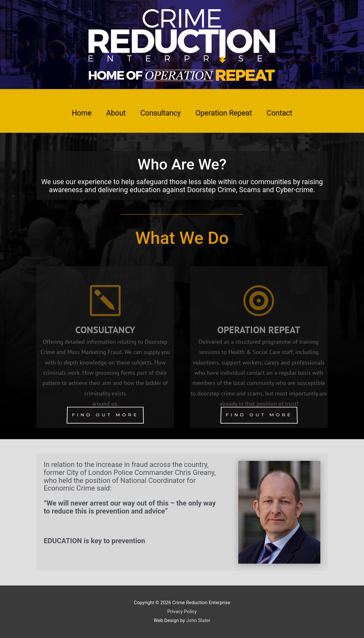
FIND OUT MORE (105, 415)
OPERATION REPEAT (259, 340)
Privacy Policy (182, 612)
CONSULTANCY (105, 340)
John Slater (198, 620)
